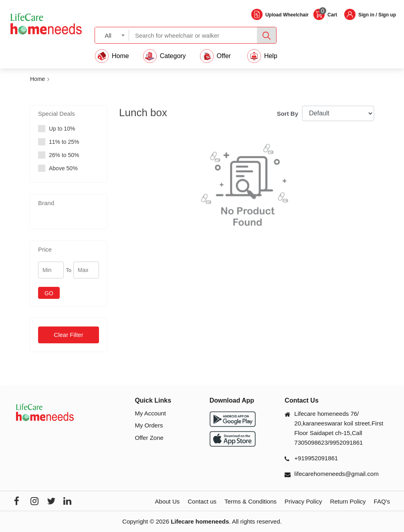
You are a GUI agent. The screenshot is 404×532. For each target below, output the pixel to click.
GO (49, 293)
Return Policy (348, 501)
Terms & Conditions (250, 501)
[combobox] (112, 35)
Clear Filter (68, 335)
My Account (150, 413)
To (69, 270)
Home (37, 79)
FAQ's (382, 501)
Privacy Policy (303, 501)
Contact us (202, 501)
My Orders (149, 425)
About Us (168, 501)
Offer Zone (149, 438)
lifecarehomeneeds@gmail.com (336, 474)
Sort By (288, 114)
